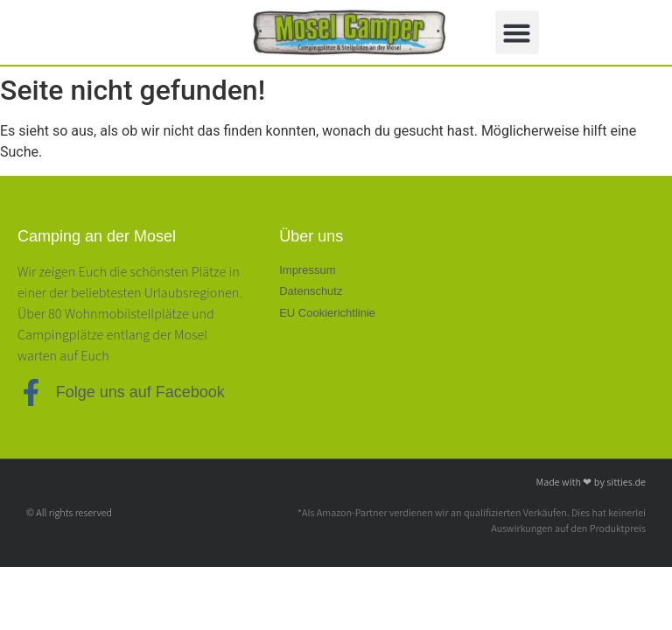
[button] (517, 32)
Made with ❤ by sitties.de (591, 482)
